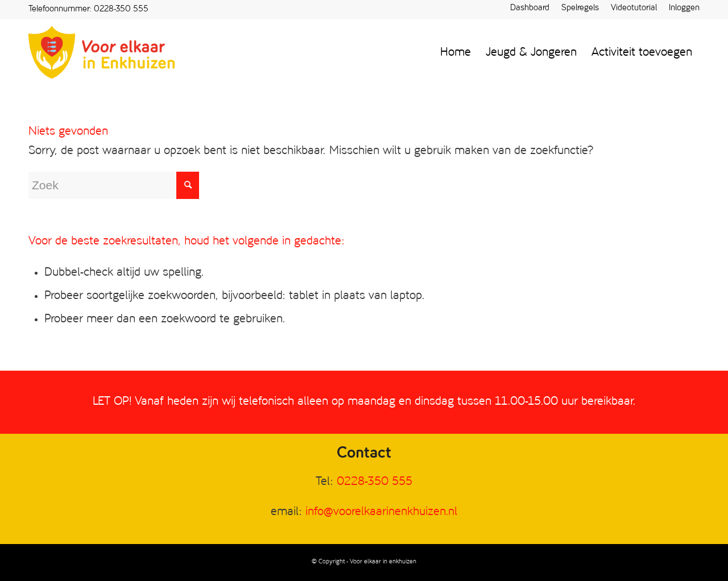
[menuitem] (530, 9)
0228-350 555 (121, 9)
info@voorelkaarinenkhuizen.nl (381, 512)
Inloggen (684, 8)
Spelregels (580, 8)
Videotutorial (634, 8)
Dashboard (530, 8)
